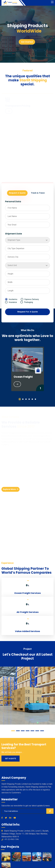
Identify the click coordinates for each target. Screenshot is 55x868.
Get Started (27, 42)
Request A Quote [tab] (17, 193)
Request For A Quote (28, 312)
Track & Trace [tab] (38, 193)
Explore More (11, 489)
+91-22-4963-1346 (12, 839)
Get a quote (11, 759)
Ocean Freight (23, 377)
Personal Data (13, 201)
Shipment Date (13, 234)
